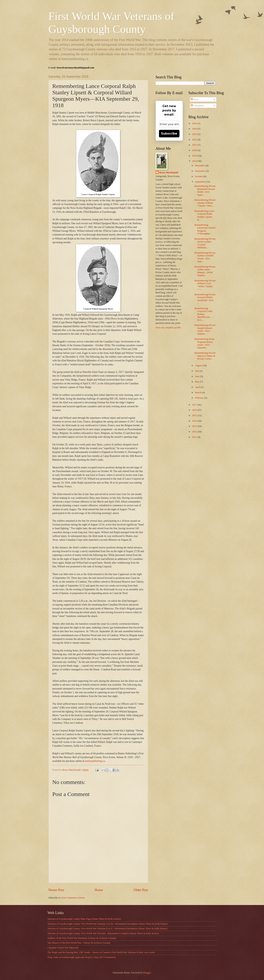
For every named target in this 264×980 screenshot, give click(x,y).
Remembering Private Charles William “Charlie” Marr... (205, 203)
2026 (195, 123)
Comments (197, 106)
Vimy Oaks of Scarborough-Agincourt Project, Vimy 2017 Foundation (82, 957)
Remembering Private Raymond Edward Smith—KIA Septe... (205, 190)
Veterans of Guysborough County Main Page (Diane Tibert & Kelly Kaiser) (84, 919)
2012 (195, 432)
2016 (195, 410)
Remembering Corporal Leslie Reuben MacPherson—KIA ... (203, 314)
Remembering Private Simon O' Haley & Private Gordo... (205, 356)
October (199, 176)
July (197, 371)
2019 (195, 156)
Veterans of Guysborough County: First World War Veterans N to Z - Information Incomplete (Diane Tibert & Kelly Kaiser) (107, 929)
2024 (195, 129)
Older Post (141, 890)
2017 (195, 405)
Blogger (147, 973)
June (198, 376)
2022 (195, 140)
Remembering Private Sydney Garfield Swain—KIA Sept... (205, 257)
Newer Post (56, 890)
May (198, 382)
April (198, 387)
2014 (195, 421)
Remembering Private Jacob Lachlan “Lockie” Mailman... (205, 243)
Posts (194, 99)
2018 (195, 161)
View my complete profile (168, 328)
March (199, 393)
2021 (195, 145)
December (200, 166)
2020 (195, 150)
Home (99, 890)
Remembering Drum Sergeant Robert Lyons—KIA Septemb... (204, 343)
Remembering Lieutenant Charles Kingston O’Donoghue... (205, 229)
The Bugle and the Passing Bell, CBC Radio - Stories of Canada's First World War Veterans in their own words (101, 952)
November (200, 171)
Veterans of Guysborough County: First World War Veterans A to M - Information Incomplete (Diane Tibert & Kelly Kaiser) (108, 924)
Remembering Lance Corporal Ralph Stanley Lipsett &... (205, 215)
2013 (195, 426)
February (200, 398)
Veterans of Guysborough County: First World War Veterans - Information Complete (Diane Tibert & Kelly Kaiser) (103, 933)
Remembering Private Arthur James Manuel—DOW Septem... (205, 271)
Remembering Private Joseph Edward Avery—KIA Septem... (205, 329)
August (199, 366)
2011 (195, 437)
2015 (195, 415)
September (200, 182)
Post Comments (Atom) (73, 898)
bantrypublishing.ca (95, 761)
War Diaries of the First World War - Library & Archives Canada (79, 943)
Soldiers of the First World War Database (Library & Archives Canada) (82, 938)
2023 (195, 134)
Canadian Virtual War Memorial (63, 948)
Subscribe (169, 134)
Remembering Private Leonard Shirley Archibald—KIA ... (205, 299)
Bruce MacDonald (169, 173)
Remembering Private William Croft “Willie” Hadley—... (205, 285)
